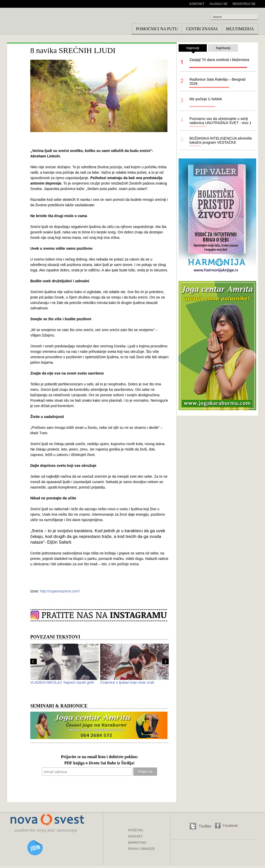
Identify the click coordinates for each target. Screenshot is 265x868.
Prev (34, 661)
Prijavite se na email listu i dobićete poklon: (99, 757)
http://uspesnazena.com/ (60, 591)
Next (165, 661)
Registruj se (244, 4)
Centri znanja (202, 29)
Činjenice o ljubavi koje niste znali (127, 682)
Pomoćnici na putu (157, 29)
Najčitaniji (223, 48)
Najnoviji (193, 49)
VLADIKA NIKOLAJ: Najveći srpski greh (62, 682)
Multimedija (240, 29)
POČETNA (136, 830)
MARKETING (137, 843)
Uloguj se (219, 4)
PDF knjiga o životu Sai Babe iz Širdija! (100, 763)
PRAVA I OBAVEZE (142, 849)
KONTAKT (135, 836)
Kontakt (197, 4)
